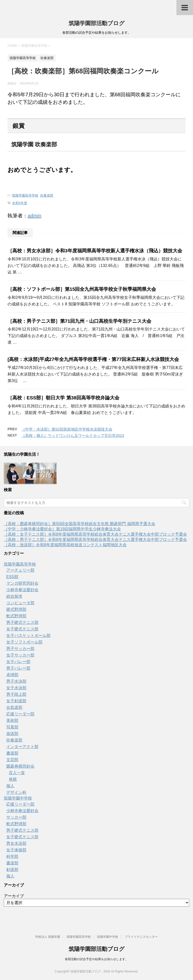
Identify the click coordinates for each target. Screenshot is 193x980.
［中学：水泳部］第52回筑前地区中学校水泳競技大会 (67, 429)
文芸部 (12, 760)
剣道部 (12, 870)
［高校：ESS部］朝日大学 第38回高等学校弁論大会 (63, 398)
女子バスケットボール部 (28, 636)
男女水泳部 (16, 843)
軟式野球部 (16, 616)
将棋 (13, 779)
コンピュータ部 (20, 603)
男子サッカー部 (20, 649)
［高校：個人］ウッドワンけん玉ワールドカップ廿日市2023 (73, 435)
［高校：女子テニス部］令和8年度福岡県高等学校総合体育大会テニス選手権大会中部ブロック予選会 (95, 534)
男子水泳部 (16, 681)
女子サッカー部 (20, 655)
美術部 (12, 720)
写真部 (12, 727)
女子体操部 (16, 850)
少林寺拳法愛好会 (22, 590)
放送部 (12, 734)
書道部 (12, 753)
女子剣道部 (16, 701)
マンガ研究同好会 (22, 583)
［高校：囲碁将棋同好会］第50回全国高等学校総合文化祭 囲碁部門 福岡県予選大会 (80, 524)
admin (34, 216)
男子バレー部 (18, 668)
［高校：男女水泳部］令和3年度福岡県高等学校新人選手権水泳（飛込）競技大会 (95, 251)
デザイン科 (16, 792)
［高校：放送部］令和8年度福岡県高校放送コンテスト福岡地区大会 (65, 545)
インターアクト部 (22, 747)
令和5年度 (19, 203)
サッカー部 (16, 817)
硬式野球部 (16, 609)
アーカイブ (14, 896)
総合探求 (14, 596)
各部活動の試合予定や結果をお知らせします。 (96, 959)
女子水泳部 (16, 688)
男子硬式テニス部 (22, 622)
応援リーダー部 (20, 714)
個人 (10, 786)
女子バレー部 (18, 662)
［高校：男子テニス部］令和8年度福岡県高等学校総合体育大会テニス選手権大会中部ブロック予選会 (95, 540)
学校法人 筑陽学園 (48, 937)
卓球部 (12, 675)
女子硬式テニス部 (22, 629)
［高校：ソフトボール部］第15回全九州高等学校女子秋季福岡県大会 (82, 289)
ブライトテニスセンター (141, 937)
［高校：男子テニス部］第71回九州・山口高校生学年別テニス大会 (79, 321)
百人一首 (17, 773)
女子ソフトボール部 (24, 642)
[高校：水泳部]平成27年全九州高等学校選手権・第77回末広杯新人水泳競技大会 (93, 359)
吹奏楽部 (47, 195)
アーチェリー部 (20, 570)
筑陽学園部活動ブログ (97, 23)
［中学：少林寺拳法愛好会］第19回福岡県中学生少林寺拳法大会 (62, 529)
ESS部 (12, 577)
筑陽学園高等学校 (25, 195)
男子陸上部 (16, 694)
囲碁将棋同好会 (20, 766)
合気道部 (14, 707)
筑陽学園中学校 (18, 798)
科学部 (12, 856)
